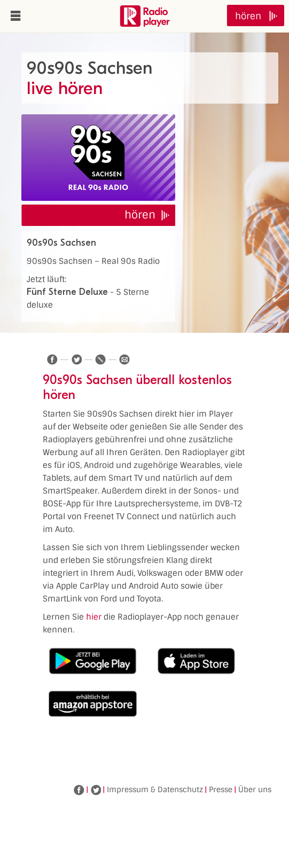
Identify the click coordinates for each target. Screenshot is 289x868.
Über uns (255, 789)
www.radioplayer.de (145, 16)
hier (94, 617)
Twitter (96, 790)
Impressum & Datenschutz (155, 789)
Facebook (79, 790)
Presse (221, 789)
